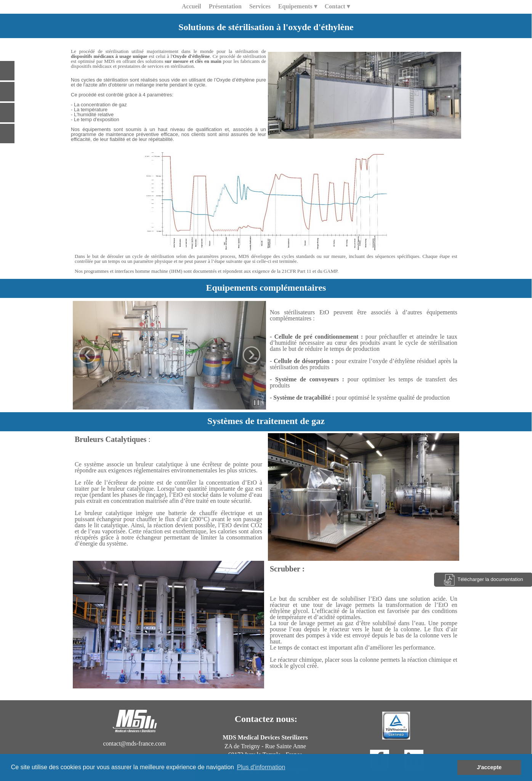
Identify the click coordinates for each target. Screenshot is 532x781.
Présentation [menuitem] (225, 6)
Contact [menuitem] (337, 6)
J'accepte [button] (489, 767)
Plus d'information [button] (261, 767)
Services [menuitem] (260, 6)
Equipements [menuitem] (298, 6)
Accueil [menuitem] (191, 6)
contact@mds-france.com (134, 743)
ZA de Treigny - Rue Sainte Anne (265, 746)
